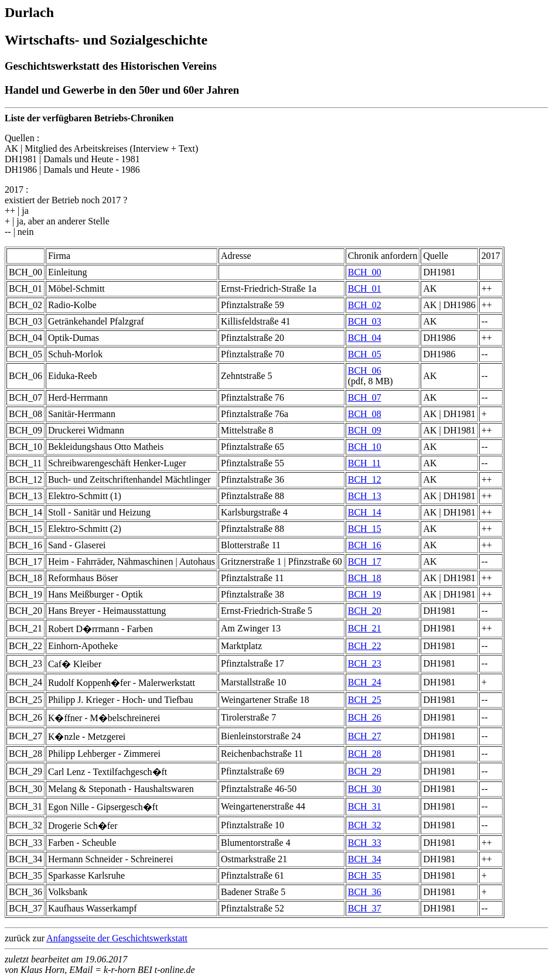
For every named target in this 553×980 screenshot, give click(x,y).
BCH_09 (365, 430)
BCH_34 (365, 859)
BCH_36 (365, 892)
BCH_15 (365, 529)
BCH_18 (365, 578)
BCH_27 (365, 736)
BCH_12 (365, 479)
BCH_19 (365, 594)
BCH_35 (365, 875)
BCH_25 (365, 700)
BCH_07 (365, 397)
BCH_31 (365, 806)
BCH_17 (365, 561)
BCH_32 (365, 825)
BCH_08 (365, 414)
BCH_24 (365, 682)
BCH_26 (365, 717)
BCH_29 (365, 771)
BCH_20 (365, 611)
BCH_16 (365, 545)
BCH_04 (365, 338)
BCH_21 (365, 628)
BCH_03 (365, 321)
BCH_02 (365, 305)
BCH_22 (365, 646)
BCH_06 (365, 371)
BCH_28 (365, 754)
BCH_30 (365, 789)
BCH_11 (364, 463)
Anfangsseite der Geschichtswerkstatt (117, 938)
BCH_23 (365, 663)
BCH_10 (365, 447)
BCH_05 (365, 354)
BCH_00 (365, 272)
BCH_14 (365, 512)
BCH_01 (365, 288)
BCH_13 (365, 496)
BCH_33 (365, 843)
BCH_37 (365, 908)
